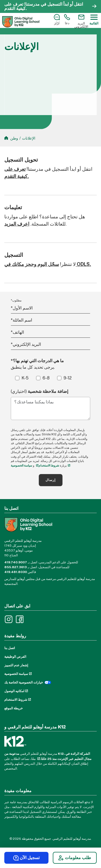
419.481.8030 (16, 572)
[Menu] (94, 19)
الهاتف (17, 332)
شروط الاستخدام (49, 465)
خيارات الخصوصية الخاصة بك (24, 682)
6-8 (46, 378)
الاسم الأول (22, 308)
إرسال (51, 480)
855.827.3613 (15, 567)
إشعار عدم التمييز (16, 665)
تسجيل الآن (26, 858)
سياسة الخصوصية (16, 674)
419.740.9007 (16, 562)
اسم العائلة (21, 320)
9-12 (68, 378)
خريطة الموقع (13, 708)
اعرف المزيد (17, 224)
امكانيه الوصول (14, 691)
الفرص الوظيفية (15, 657)
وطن (14, 138)
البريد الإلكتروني (26, 344)
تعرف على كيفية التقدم (15, 6)
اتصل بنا (10, 648)
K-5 (25, 378)
